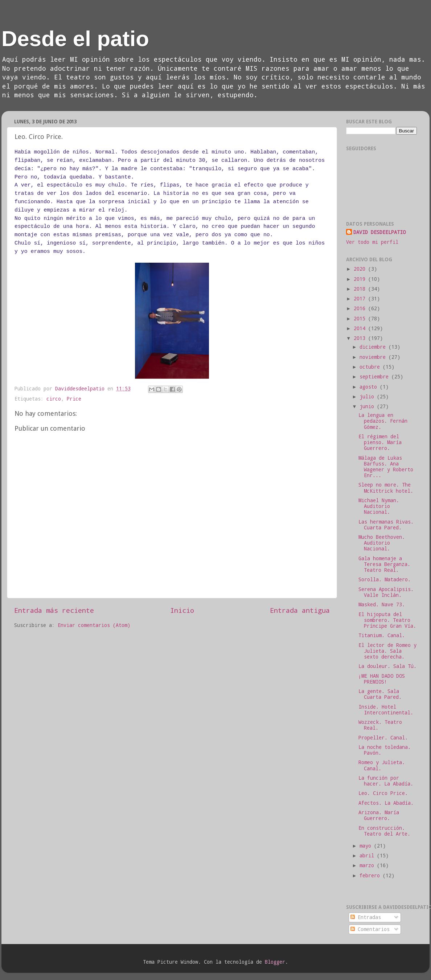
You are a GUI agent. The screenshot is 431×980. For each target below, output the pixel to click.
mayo (367, 846)
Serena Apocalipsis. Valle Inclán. (386, 592)
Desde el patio (75, 39)
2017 (361, 299)
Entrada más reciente (54, 610)
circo (54, 399)
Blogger (275, 962)
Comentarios (370, 929)
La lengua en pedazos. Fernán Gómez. (383, 421)
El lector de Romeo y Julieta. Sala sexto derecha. (387, 651)
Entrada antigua (300, 610)
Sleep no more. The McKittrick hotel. (386, 488)
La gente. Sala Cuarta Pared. (380, 694)
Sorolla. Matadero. (385, 579)
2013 (361, 338)
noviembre (374, 357)
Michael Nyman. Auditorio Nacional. (379, 506)
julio (368, 397)
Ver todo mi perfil (372, 242)
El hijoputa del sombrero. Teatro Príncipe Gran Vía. (387, 620)
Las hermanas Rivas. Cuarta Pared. (386, 525)
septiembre (375, 377)
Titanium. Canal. (382, 635)
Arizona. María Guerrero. (379, 815)
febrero (371, 876)
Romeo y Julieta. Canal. (382, 765)
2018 (361, 289)
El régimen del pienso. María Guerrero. (380, 442)
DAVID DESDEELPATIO (379, 232)
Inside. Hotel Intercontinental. (386, 710)
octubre (371, 367)
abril (368, 856)
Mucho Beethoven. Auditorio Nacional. (382, 543)
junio (368, 406)
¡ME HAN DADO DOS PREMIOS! (382, 679)
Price (74, 399)
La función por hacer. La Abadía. (386, 781)
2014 (361, 328)
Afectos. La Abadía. (386, 803)
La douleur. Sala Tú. (387, 666)
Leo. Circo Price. (383, 793)
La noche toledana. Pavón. (385, 750)
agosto (370, 387)
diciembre (374, 347)
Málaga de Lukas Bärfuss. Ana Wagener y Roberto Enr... (386, 467)
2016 (361, 308)
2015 (361, 319)
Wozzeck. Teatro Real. (380, 725)
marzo (368, 865)
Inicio (182, 610)
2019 (361, 279)
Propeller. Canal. (383, 738)
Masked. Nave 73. (382, 604)
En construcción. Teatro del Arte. (384, 831)
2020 (361, 269)
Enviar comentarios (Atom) (94, 625)
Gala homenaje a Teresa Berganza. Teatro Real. (384, 564)
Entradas (366, 917)
